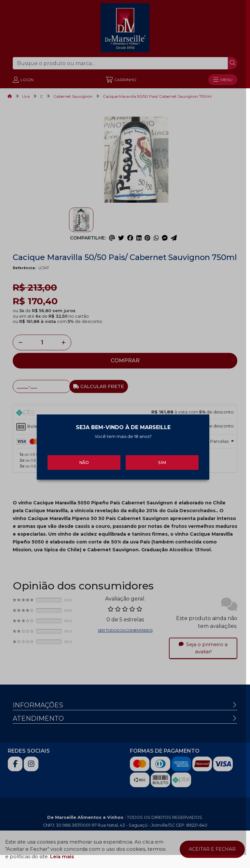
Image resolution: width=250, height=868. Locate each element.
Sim (165, 464)
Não (85, 464)
